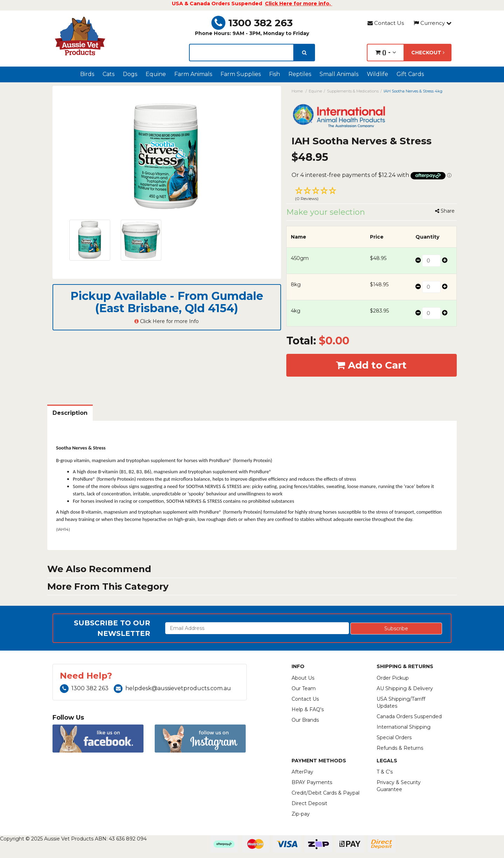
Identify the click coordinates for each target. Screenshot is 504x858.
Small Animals (339, 74)
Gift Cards (410, 74)
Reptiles (300, 74)
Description (70, 413)
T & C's (385, 772)
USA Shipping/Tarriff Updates (401, 702)
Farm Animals (193, 74)
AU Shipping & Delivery (405, 688)
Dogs (130, 74)
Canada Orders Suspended (409, 716)
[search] (304, 53)
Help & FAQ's (308, 709)
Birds (87, 74)
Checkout (428, 53)
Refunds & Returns (400, 748)
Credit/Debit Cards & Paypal (325, 793)
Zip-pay (301, 814)
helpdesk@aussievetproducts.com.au (172, 688)
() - (386, 52)
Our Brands (305, 720)
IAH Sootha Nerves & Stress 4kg (413, 91)
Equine (156, 74)
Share (445, 211)
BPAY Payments (312, 782)
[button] (372, 195)
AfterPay (302, 772)
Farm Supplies (241, 74)
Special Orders (394, 737)
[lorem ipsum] (241, 53)
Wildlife (377, 74)
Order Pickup (393, 678)
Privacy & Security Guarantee (399, 786)
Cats (108, 74)
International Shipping (404, 727)
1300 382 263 (252, 23)
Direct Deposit (309, 803)
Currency (433, 23)
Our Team (304, 688)
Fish (275, 74)
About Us (303, 678)
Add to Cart (371, 365)
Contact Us (386, 23)
